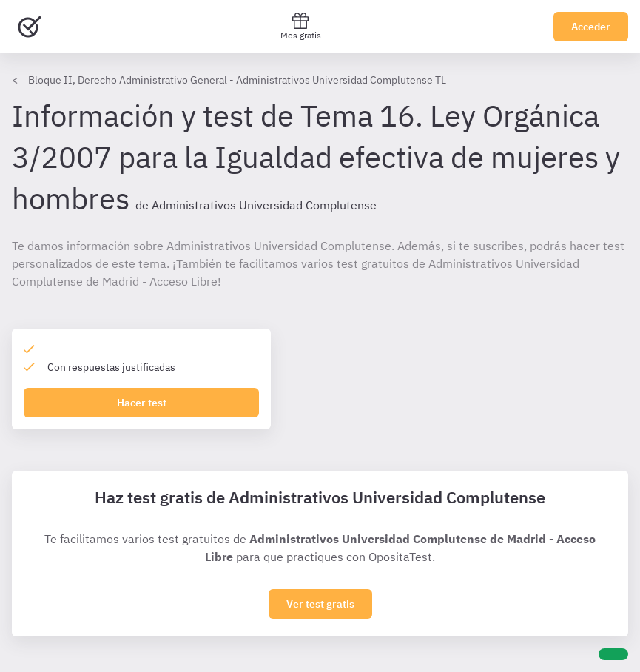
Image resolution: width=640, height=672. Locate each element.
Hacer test (142, 403)
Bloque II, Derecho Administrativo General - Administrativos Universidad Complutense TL (237, 80)
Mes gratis (301, 26)
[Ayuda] (613, 654)
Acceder (591, 27)
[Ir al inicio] (30, 27)
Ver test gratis (320, 604)
